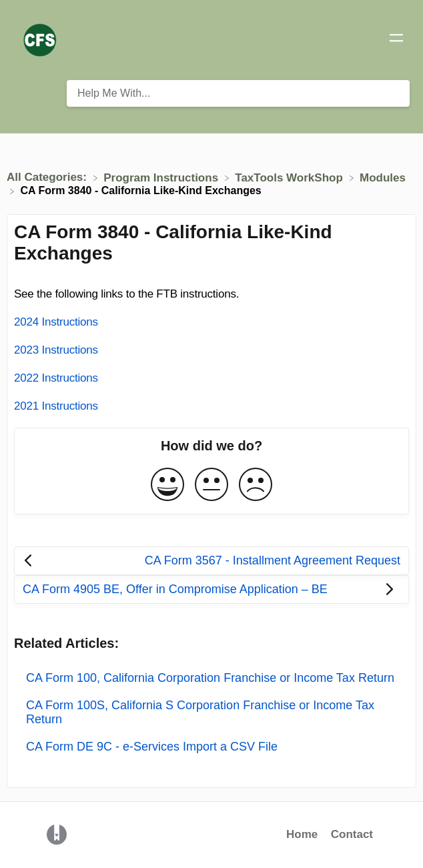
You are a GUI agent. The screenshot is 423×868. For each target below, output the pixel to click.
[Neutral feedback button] (211, 485)
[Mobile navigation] (396, 40)
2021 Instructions (56, 406)
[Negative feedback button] (256, 485)
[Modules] (383, 177)
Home (302, 834)
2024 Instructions (56, 322)
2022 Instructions (56, 378)
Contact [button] (352, 834)
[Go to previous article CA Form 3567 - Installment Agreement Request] (211, 561)
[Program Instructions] (162, 177)
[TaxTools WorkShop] (290, 177)
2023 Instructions (56, 350)
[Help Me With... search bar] (238, 93)
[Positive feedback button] (167, 485)
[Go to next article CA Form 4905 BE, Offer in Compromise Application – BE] (211, 589)
